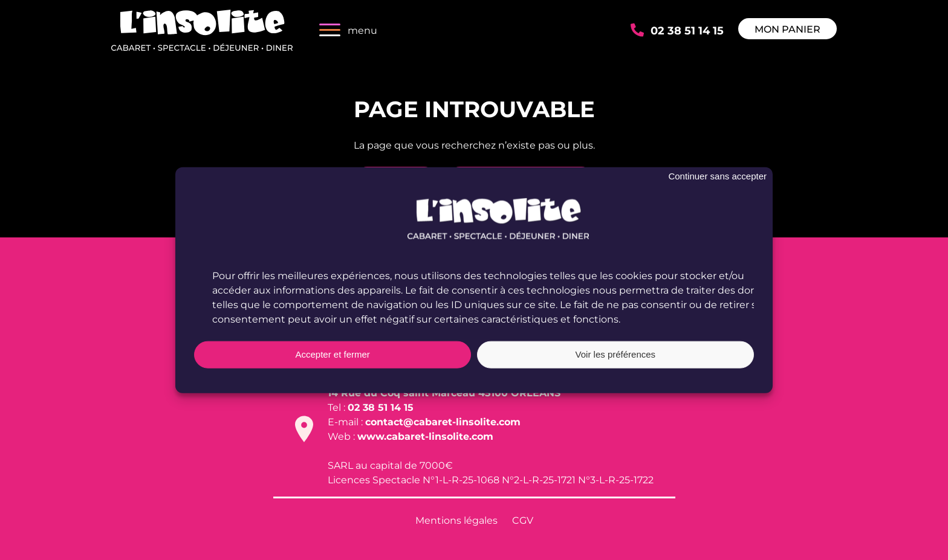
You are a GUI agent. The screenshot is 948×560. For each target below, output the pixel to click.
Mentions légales (456, 520)
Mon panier (787, 29)
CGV (523, 520)
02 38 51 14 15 (687, 30)
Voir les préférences (616, 354)
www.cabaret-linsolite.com (425, 436)
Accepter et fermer (332, 354)
